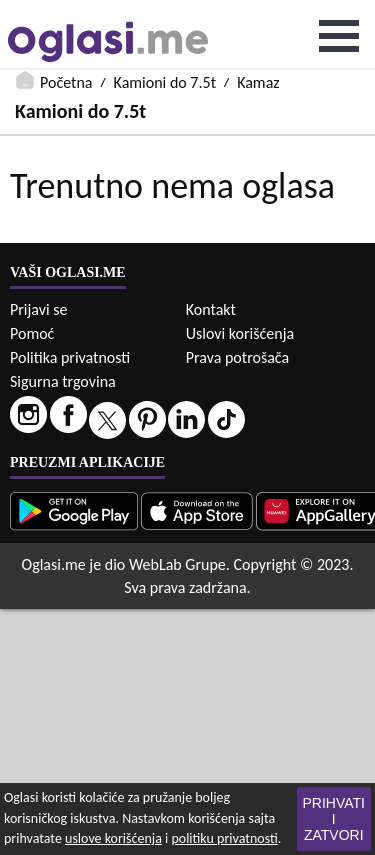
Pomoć (32, 333)
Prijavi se (38, 309)
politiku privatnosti (224, 838)
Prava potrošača (237, 357)
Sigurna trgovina (63, 381)
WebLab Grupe (177, 564)
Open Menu (339, 36)
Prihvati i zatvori (334, 819)
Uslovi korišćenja (240, 333)
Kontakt (211, 309)
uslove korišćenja (113, 838)
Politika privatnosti (70, 357)
